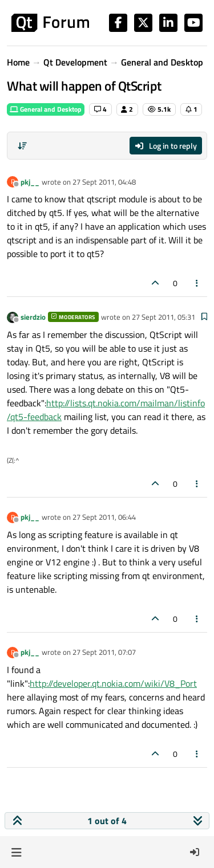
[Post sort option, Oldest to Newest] (22, 146)
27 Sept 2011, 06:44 (104, 517)
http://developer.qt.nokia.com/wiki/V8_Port (113, 683)
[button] (16, 852)
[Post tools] (197, 283)
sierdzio (33, 317)
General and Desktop (46, 109)
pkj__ (30, 182)
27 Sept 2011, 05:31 (163, 317)
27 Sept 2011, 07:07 (104, 652)
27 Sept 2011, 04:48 (104, 182)
